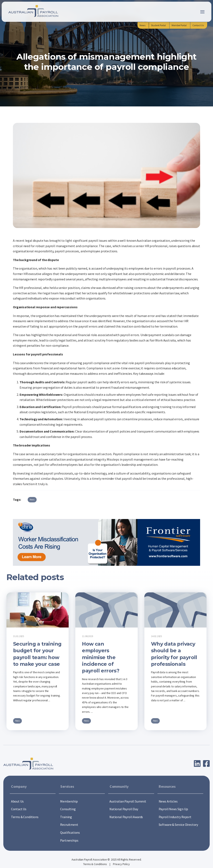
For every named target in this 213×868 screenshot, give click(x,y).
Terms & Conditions (95, 864)
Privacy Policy (121, 864)
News (32, 500)
